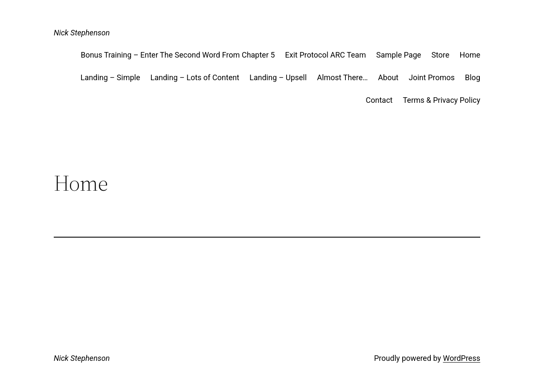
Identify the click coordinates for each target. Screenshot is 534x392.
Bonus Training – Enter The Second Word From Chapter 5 (178, 55)
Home (470, 55)
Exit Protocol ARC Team (325, 55)
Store (440, 55)
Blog (473, 77)
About (388, 77)
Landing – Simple (110, 77)
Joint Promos (432, 77)
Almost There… (342, 77)
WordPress (462, 358)
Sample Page (399, 55)
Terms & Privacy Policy (441, 100)
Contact (379, 100)
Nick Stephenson (82, 33)
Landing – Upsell (278, 77)
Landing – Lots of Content (195, 77)
